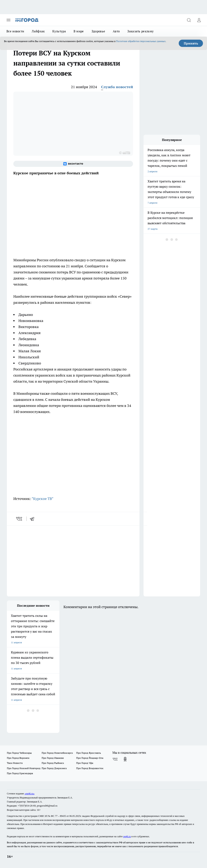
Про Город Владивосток (90, 768)
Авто (116, 31)
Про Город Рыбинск (53, 763)
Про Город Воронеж (18, 758)
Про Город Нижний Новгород (24, 768)
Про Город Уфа (85, 763)
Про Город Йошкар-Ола (90, 758)
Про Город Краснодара (20, 773)
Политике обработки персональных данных (141, 41)
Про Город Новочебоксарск (57, 753)
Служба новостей (117, 87)
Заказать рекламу (140, 31)
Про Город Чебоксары (19, 753)
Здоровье (98, 31)
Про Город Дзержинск (54, 768)
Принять (191, 43)
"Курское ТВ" (43, 499)
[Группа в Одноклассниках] (125, 759)
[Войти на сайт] (199, 20)
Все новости (15, 31)
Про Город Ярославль (89, 753)
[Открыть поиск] (189, 20)
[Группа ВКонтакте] (73, 164)
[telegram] (33, 519)
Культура (59, 31)
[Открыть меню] (8, 20)
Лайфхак (38, 31)
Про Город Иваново (53, 758)
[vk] (20, 519)
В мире (79, 31)
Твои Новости (15, 763)
